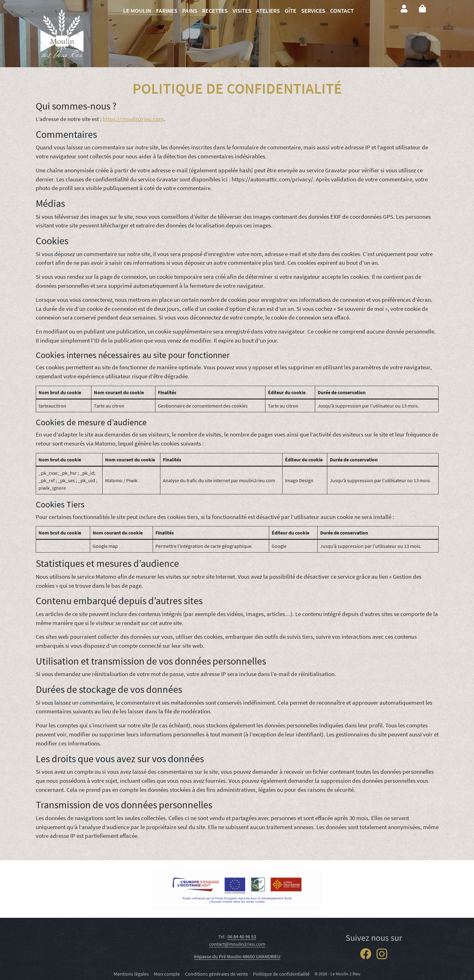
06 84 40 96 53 (242, 936)
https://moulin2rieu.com (133, 119)
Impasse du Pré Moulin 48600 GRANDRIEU (237, 956)
